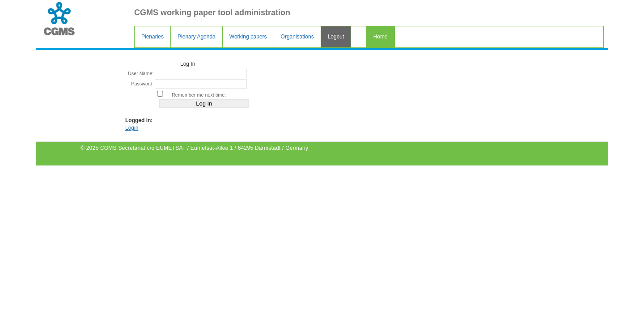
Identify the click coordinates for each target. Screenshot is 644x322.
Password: (142, 84)
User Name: (141, 73)
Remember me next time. (199, 95)
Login (132, 128)
